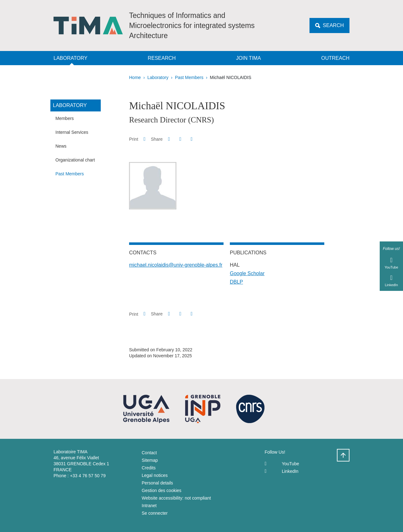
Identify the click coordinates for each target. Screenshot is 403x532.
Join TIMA (249, 58)
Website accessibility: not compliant (176, 498)
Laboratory (71, 58)
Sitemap (150, 460)
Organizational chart (75, 160)
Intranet (149, 506)
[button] (169, 139)
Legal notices (155, 475)
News (61, 146)
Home (135, 77)
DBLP (236, 282)
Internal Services (72, 132)
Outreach (335, 58)
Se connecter (155, 513)
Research (162, 58)
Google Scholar (247, 273)
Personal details (157, 483)
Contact (149, 453)
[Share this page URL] (192, 139)
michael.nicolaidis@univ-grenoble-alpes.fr (176, 265)
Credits (149, 468)
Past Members (189, 77)
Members (65, 118)
